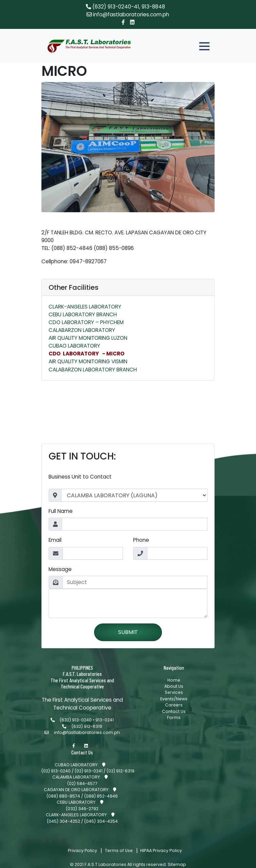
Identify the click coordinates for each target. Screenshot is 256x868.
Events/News (174, 709)
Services (174, 703)
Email (55, 543)
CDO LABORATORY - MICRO (87, 354)
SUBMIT (128, 635)
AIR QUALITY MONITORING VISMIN (88, 361)
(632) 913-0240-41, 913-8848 (125, 7)
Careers (174, 715)
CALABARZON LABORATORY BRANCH (93, 370)
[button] (204, 46)
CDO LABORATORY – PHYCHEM (86, 322)
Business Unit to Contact (80, 480)
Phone (141, 543)
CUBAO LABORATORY (74, 346)
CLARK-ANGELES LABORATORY (85, 307)
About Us (174, 696)
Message (60, 572)
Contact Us (174, 721)
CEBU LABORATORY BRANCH (83, 314)
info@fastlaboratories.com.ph (128, 14)
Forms (174, 728)
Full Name (61, 514)
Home (174, 690)
